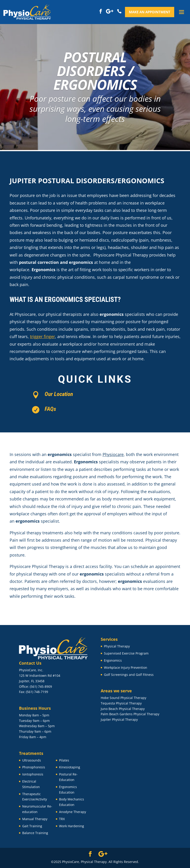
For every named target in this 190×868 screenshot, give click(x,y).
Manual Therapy (35, 819)
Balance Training (35, 833)
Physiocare (113, 454)
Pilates (64, 760)
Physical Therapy (117, 646)
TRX (62, 819)
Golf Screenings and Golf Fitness (129, 675)
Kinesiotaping (70, 767)
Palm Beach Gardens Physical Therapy (130, 714)
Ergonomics (113, 660)
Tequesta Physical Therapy (121, 703)
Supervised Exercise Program (126, 653)
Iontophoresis (33, 774)
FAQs (50, 409)
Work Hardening (72, 826)
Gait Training (32, 826)
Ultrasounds (32, 760)
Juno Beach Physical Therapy (123, 709)
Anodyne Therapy (73, 812)
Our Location (59, 394)
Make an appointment (150, 12)
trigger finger (42, 336)
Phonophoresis (34, 767)
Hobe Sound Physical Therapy (123, 698)
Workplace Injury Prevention (126, 667)
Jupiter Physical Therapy (119, 719)
